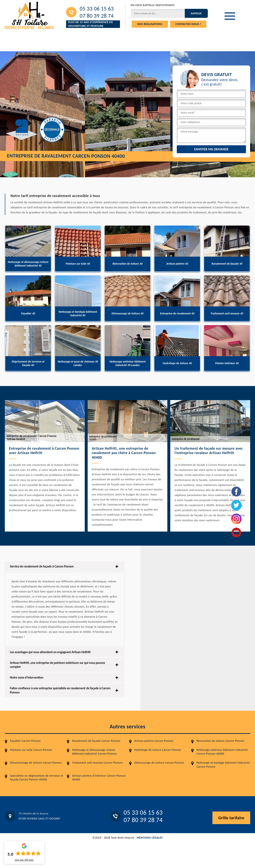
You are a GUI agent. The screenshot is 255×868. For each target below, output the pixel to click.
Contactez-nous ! (188, 24)
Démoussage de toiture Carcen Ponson (159, 763)
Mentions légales (150, 838)
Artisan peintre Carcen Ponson (154, 741)
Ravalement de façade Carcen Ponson (96, 741)
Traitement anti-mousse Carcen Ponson (97, 763)
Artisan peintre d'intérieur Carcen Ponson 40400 (99, 778)
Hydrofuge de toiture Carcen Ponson (158, 750)
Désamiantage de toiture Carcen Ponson (36, 763)
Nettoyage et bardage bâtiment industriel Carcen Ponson (223, 765)
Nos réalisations (150, 24)
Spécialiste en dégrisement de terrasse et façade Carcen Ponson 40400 (37, 778)
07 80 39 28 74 (97, 16)
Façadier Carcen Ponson (25, 741)
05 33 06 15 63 (97, 9)
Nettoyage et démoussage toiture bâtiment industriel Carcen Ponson (94, 752)
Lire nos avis (24, 860)
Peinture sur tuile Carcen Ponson (31, 750)
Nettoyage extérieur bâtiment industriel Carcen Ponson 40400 (222, 752)
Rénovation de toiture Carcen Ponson (221, 741)
